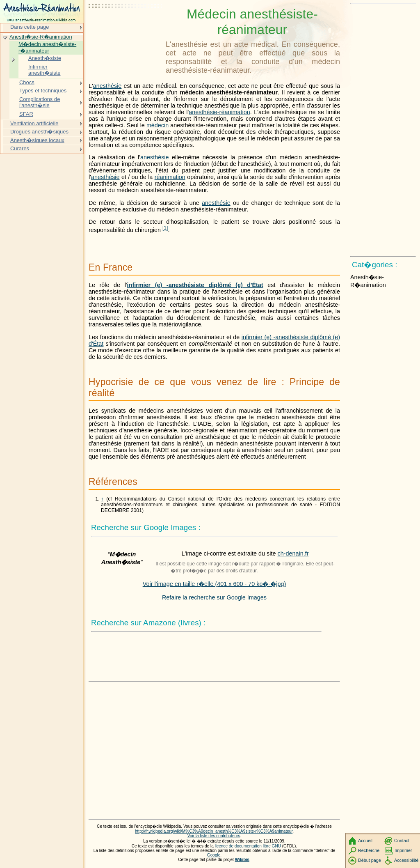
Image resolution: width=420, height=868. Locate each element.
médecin (157, 125)
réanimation (170, 177)
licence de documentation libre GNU (249, 846)
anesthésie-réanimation (219, 112)
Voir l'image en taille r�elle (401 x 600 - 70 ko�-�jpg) (215, 584)
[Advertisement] (126, 27)
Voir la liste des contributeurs (214, 836)
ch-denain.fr (293, 553)
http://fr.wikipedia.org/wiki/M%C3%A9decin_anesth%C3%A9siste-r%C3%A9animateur (214, 831)
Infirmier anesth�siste (45, 70)
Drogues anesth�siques (39, 132)
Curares (20, 148)
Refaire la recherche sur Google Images (214, 597)
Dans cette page (30, 27)
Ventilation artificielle (34, 123)
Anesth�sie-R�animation (41, 37)
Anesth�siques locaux (37, 140)
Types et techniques (43, 91)
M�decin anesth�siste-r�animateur (47, 47)
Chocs (27, 82)
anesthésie (107, 86)
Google (214, 855)
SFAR (26, 114)
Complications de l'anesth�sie (40, 102)
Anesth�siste (45, 58)
